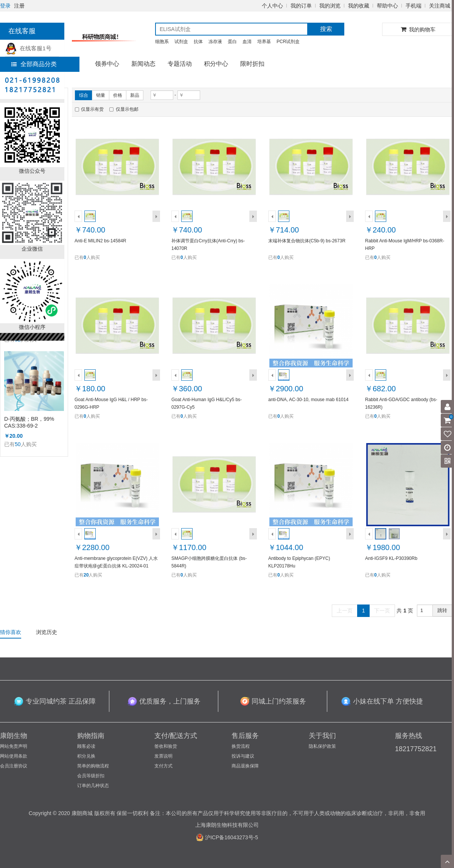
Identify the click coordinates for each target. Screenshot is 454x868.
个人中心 (272, 6)
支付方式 (163, 766)
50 (18, 444)
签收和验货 (166, 746)
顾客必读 (86, 746)
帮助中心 (387, 6)
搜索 (326, 29)
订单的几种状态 (93, 786)
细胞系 (162, 42)
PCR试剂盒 (288, 42)
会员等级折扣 (91, 776)
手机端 (414, 6)
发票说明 (163, 756)
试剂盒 (181, 42)
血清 (247, 42)
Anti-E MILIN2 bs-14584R (100, 241)
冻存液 (215, 42)
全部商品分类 (34, 64)
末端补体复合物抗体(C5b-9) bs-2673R (307, 241)
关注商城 (440, 6)
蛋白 (232, 42)
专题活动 (180, 64)
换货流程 (241, 746)
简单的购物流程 (93, 766)
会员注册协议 (14, 766)
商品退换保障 (245, 766)
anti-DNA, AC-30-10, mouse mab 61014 (308, 400)
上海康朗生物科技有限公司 (227, 825)
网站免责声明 (14, 746)
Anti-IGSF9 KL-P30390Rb (391, 558)
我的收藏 (359, 6)
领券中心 (107, 64)
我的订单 (301, 6)
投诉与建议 (243, 756)
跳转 (442, 610)
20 (86, 575)
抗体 (198, 42)
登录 (5, 6)
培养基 (264, 42)
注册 (19, 6)
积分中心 (216, 64)
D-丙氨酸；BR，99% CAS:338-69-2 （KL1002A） (29, 422)
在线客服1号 (28, 48)
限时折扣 (252, 64)
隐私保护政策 (322, 746)
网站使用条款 (14, 756)
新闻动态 (143, 64)
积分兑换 (86, 756)
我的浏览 (330, 6)
